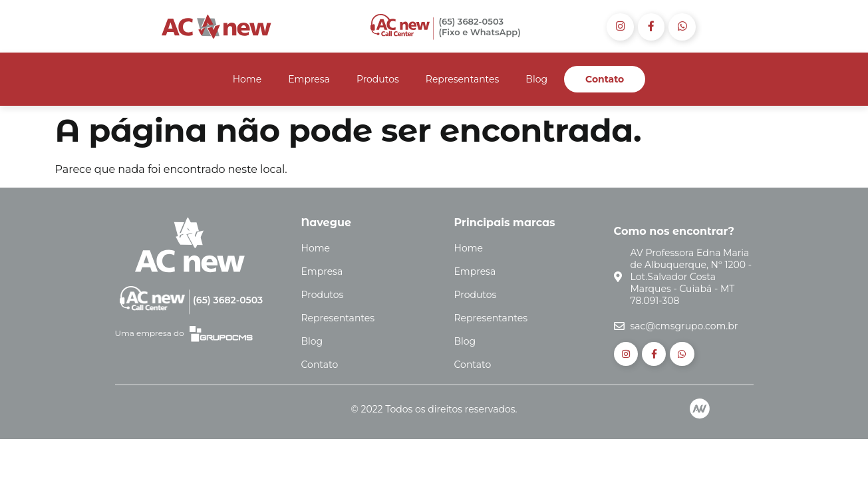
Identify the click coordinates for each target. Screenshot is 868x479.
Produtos (378, 80)
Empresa (309, 80)
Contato (605, 80)
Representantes (463, 80)
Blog (536, 80)
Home (247, 80)
